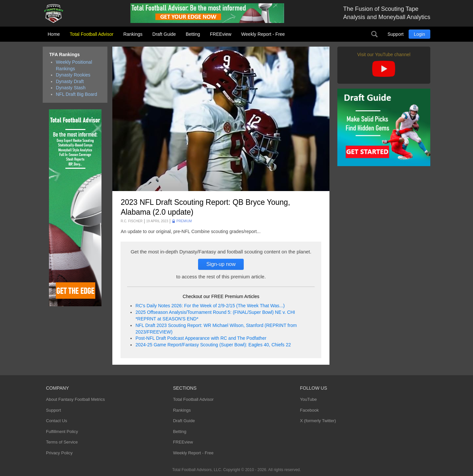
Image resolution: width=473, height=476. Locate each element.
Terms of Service (62, 442)
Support (396, 34)
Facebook (309, 410)
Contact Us (56, 421)
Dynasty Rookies (73, 75)
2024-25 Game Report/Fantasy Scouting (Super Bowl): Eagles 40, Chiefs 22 (213, 345)
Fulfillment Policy (62, 432)
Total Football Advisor (91, 34)
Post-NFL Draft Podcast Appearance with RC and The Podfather (201, 338)
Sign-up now (221, 264)
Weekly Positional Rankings (74, 65)
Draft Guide (164, 34)
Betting (193, 34)
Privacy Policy (59, 453)
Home (54, 34)
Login (419, 34)
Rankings (133, 34)
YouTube (308, 399)
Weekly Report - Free (263, 34)
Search (374, 34)
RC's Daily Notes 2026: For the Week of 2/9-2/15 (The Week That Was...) (210, 306)
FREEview (221, 34)
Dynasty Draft (70, 81)
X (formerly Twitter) (318, 421)
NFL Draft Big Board (77, 94)
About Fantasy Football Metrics (75, 399)
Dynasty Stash (71, 88)
